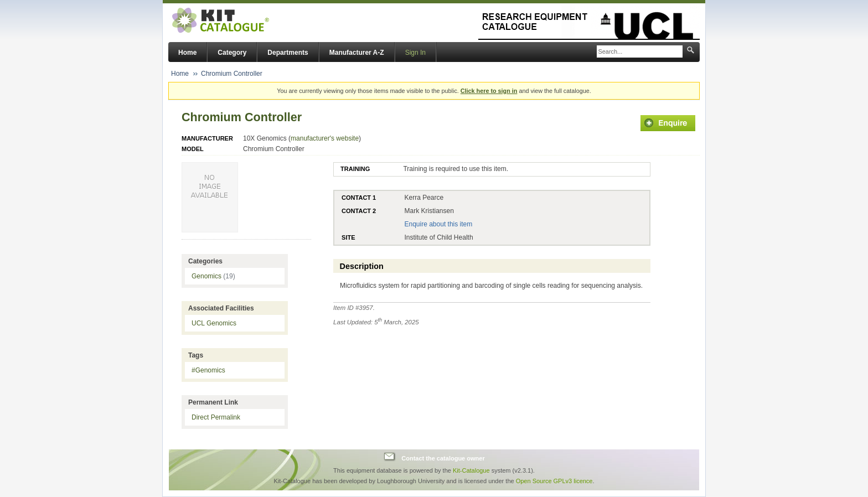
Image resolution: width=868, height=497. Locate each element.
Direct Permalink (216, 417)
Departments (288, 53)
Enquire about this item (438, 224)
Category (232, 53)
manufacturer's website (325, 138)
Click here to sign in (489, 91)
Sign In (415, 53)
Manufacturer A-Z (357, 53)
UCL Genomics (214, 323)
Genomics (213, 276)
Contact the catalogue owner (443, 458)
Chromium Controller (232, 74)
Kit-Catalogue (471, 470)
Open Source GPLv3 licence (554, 481)
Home (187, 53)
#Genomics (208, 370)
